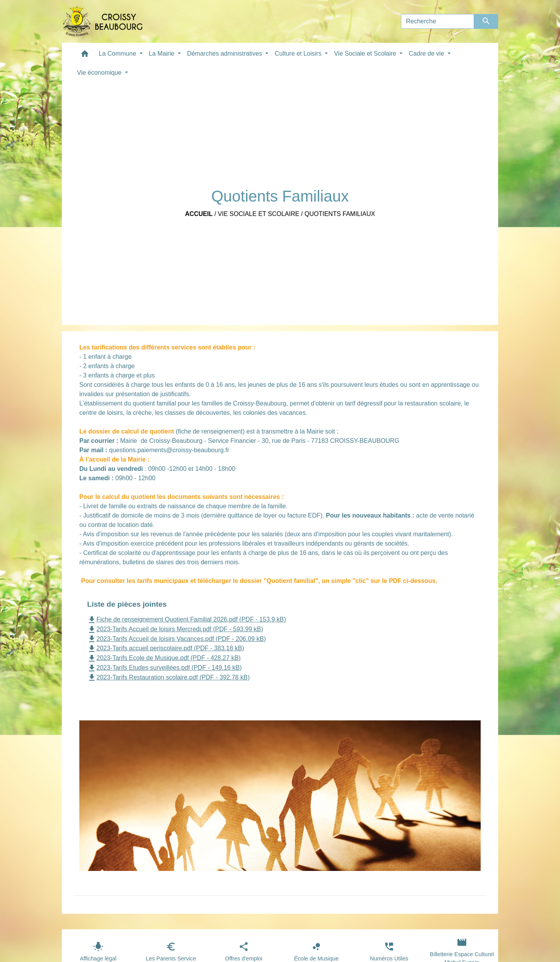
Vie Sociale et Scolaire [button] (366, 54)
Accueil (199, 214)
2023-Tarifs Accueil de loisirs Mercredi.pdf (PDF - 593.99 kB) (175, 629)
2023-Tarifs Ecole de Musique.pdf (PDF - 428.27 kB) (164, 658)
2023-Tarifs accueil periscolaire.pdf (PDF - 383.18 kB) (166, 648)
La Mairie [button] (163, 54)
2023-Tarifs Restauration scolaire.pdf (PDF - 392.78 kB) (168, 677)
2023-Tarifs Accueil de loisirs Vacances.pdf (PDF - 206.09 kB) (176, 639)
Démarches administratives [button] (225, 54)
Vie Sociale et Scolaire (259, 214)
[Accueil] (103, 21)
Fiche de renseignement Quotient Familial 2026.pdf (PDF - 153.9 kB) (186, 619)
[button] (85, 55)
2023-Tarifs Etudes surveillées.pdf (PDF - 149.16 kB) (164, 668)
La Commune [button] (118, 54)
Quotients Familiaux (340, 214)
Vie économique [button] (100, 73)
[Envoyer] (486, 21)
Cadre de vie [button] (427, 54)
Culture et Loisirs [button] (299, 54)
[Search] (437, 21)
